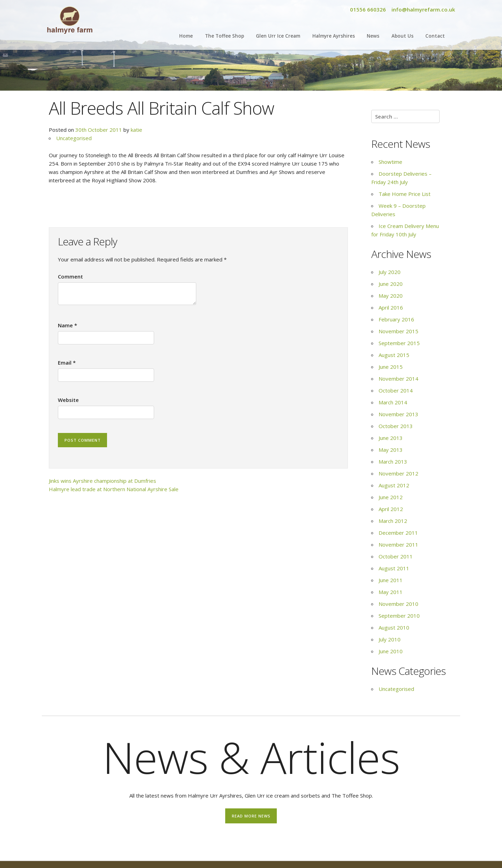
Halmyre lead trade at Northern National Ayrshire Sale (114, 489)
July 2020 (390, 272)
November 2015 (398, 331)
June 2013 (391, 438)
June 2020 (391, 284)
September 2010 (399, 616)
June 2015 (391, 367)
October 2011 (396, 556)
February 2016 (396, 319)
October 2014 (396, 390)
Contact (435, 36)
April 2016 (391, 307)
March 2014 (393, 402)
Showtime (390, 162)
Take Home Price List (405, 194)
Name (67, 325)
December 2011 (398, 533)
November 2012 (398, 473)
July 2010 (390, 639)
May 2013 (391, 450)
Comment (70, 276)
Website (68, 400)
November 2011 (398, 545)
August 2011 (394, 568)
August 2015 (394, 355)
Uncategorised (74, 138)
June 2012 (391, 497)
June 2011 (391, 580)
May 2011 (391, 592)
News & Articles (251, 757)
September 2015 (399, 343)
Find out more (174, 845)
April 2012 (391, 509)
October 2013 (396, 426)
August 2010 (394, 627)
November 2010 (398, 604)
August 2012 (394, 485)
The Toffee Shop (225, 36)
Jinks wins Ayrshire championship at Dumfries (102, 481)
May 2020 (391, 296)
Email (67, 363)
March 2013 (393, 462)
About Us (402, 36)
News (373, 36)
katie (136, 130)
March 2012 (393, 521)
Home (186, 36)
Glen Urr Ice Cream (278, 36)
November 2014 (398, 379)
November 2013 (398, 414)
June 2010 (391, 651)
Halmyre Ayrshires (334, 36)
